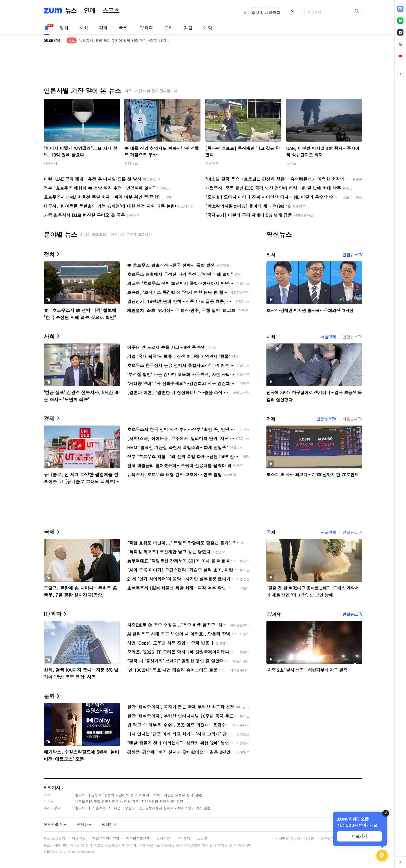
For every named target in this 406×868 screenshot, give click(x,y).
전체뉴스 (84, 824)
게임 (208, 28)
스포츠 (111, 11)
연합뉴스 (131, 163)
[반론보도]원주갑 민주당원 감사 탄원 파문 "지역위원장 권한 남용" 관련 (128, 801)
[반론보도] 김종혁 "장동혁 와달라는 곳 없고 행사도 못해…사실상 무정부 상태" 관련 (138, 795)
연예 (90, 11)
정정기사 (52, 787)
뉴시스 (291, 163)
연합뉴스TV (352, 255)
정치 (64, 28)
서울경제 (50, 163)
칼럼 (188, 28)
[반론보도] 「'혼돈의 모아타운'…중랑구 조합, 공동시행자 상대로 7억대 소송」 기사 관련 (142, 808)
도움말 (202, 838)
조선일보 (212, 163)
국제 (123, 28)
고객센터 (184, 838)
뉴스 (71, 11)
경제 (103, 28)
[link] (400, 9)
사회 (84, 28)
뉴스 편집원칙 (54, 838)
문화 (168, 28)
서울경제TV (352, 419)
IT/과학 (146, 28)
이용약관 (79, 838)
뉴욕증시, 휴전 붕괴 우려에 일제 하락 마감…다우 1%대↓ (124, 40)
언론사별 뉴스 (55, 824)
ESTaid (52, 852)
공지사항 (163, 838)
